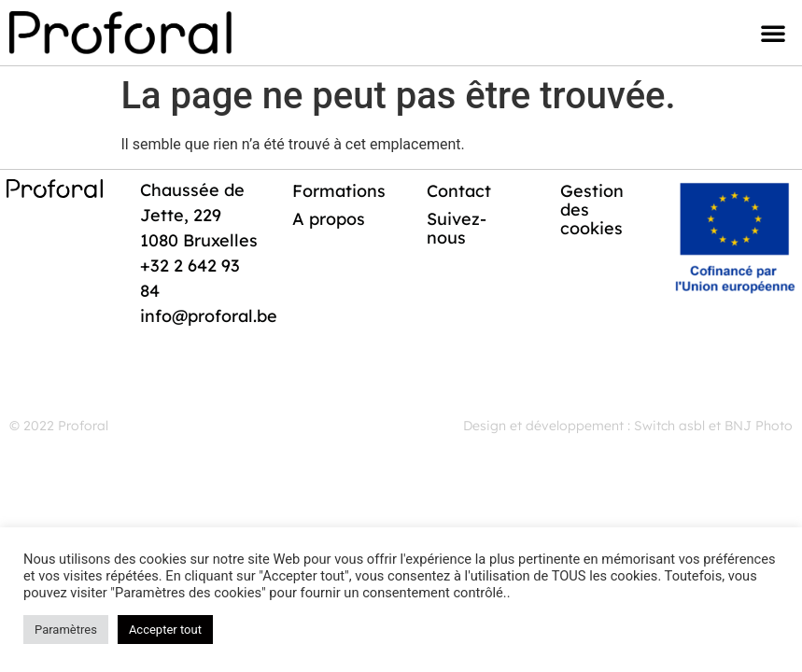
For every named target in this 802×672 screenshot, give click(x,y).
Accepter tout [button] (165, 630)
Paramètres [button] (66, 630)
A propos (329, 219)
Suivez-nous (457, 228)
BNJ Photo (759, 426)
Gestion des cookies (592, 210)
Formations (339, 191)
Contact (459, 191)
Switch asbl (669, 426)
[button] (773, 33)
